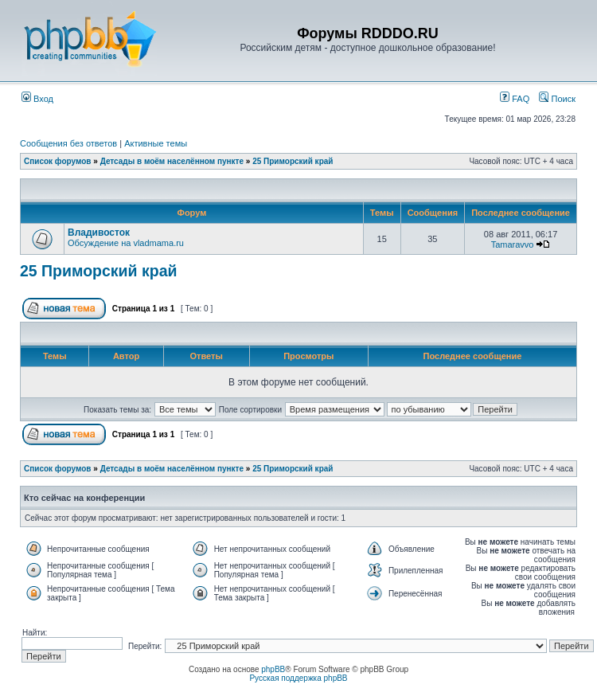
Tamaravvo (513, 244)
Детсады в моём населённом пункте (172, 161)
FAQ (515, 99)
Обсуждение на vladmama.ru (126, 243)
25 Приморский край (293, 161)
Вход (37, 99)
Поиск (557, 99)
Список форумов (58, 161)
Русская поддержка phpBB (298, 678)
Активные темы (156, 143)
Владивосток (99, 233)
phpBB (273, 669)
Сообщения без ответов (68, 143)
